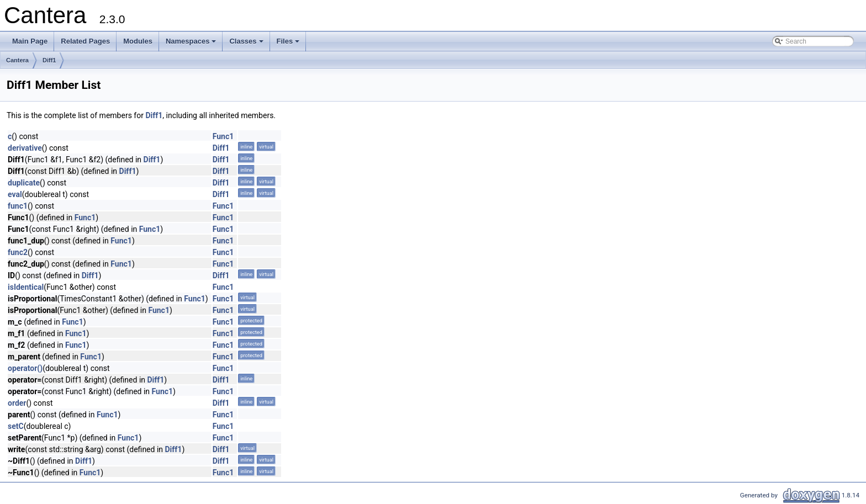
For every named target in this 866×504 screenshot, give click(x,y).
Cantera (17, 60)
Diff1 (49, 60)
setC (16, 426)
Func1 (223, 136)
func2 (18, 252)
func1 (18, 206)
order (17, 403)
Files (289, 44)
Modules (138, 41)
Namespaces (192, 44)
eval (15, 194)
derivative (25, 148)
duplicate (24, 183)
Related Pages (85, 41)
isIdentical (26, 287)
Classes (247, 44)
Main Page (30, 41)
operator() (25, 368)
